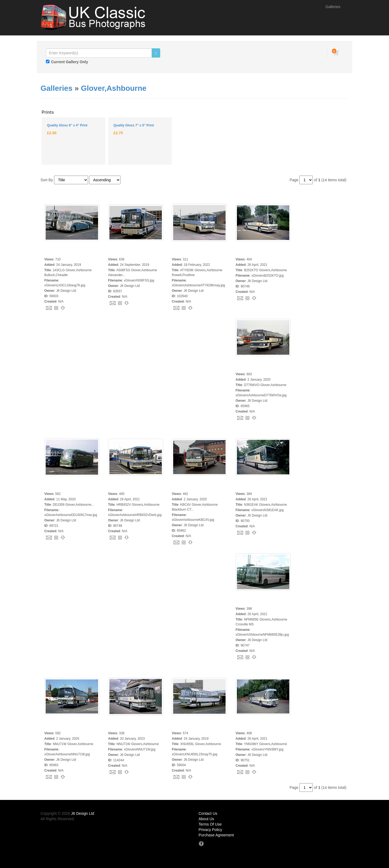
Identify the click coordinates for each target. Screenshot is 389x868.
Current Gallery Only (70, 62)
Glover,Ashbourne (114, 88)
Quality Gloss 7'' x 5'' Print (134, 125)
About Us (206, 819)
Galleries (333, 7)
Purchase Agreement (216, 835)
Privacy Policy (210, 830)
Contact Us (208, 813)
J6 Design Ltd (83, 813)
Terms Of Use (210, 824)
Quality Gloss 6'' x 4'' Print (67, 125)
